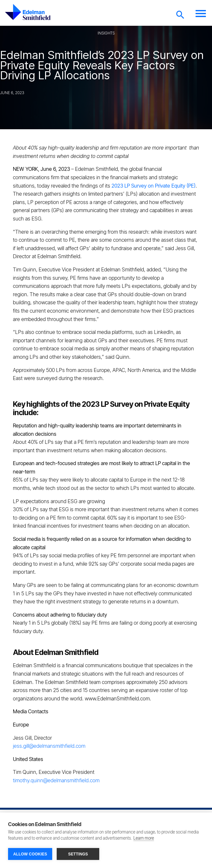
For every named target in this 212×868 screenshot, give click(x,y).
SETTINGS (78, 854)
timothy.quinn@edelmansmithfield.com (57, 780)
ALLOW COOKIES (30, 854)
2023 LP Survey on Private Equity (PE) (154, 186)
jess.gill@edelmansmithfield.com (49, 746)
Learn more (144, 838)
